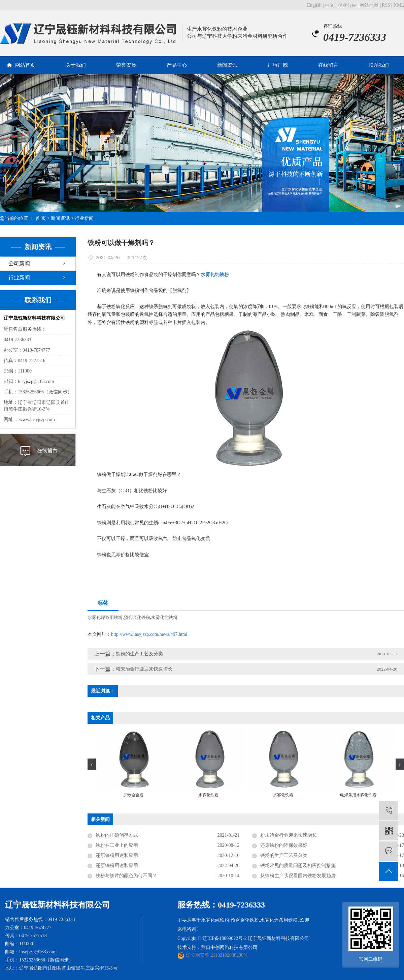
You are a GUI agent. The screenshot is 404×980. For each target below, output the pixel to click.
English (314, 5)
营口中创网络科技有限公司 (229, 947)
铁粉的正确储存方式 (117, 835)
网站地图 (369, 5)
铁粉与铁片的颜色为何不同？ (126, 876)
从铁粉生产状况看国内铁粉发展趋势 (298, 876)
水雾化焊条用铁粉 (105, 617)
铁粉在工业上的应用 (117, 845)
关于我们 (76, 65)
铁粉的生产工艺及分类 (139, 654)
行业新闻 (84, 218)
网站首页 (25, 65)
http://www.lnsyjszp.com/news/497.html (149, 634)
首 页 (41, 218)
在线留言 (328, 65)
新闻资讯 (227, 65)
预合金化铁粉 (137, 617)
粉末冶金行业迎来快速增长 (144, 669)
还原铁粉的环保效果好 (284, 845)
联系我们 (379, 65)
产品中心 (177, 65)
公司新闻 (19, 263)
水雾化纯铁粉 (164, 617)
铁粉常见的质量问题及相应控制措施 (298, 866)
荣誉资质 (126, 65)
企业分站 (347, 5)
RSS (386, 5)
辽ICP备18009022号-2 (224, 938)
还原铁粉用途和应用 (117, 855)
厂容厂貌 (278, 65)
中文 (330, 5)
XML (399, 5)
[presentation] (92, 764)
